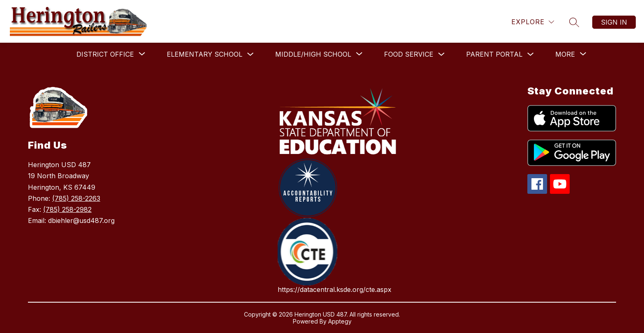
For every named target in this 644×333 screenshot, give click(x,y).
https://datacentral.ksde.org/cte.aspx (335, 289)
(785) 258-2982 (67, 209)
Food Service (409, 54)
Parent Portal (494, 54)
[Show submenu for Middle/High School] (313, 54)
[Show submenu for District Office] (105, 54)
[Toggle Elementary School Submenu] (251, 54)
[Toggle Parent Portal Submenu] (531, 54)
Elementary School (205, 54)
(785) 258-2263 (76, 198)
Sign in (614, 22)
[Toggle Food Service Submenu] (442, 54)
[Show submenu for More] (565, 54)
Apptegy (340, 321)
